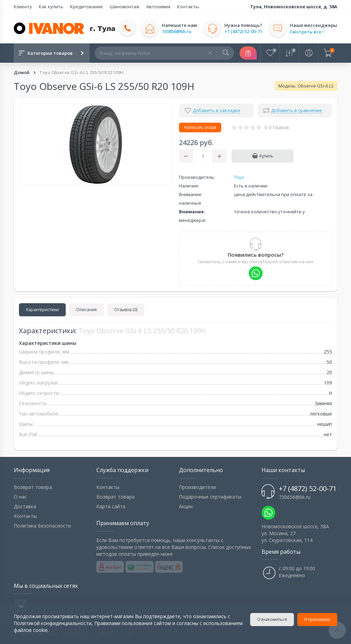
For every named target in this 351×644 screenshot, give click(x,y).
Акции (186, 506)
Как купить (51, 7)
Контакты (188, 7)
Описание (87, 310)
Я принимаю (317, 619)
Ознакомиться (272, 619)
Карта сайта (111, 506)
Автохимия (158, 7)
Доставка (25, 506)
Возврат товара (33, 487)
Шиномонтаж (125, 7)
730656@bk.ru (177, 32)
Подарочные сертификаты (210, 497)
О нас (20, 497)
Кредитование (87, 7)
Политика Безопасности (42, 526)
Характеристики (42, 310)
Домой (22, 72)
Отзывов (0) (126, 310)
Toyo (239, 177)
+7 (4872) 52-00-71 (243, 32)
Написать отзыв (200, 127)
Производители (197, 487)
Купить (263, 156)
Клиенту (23, 7)
